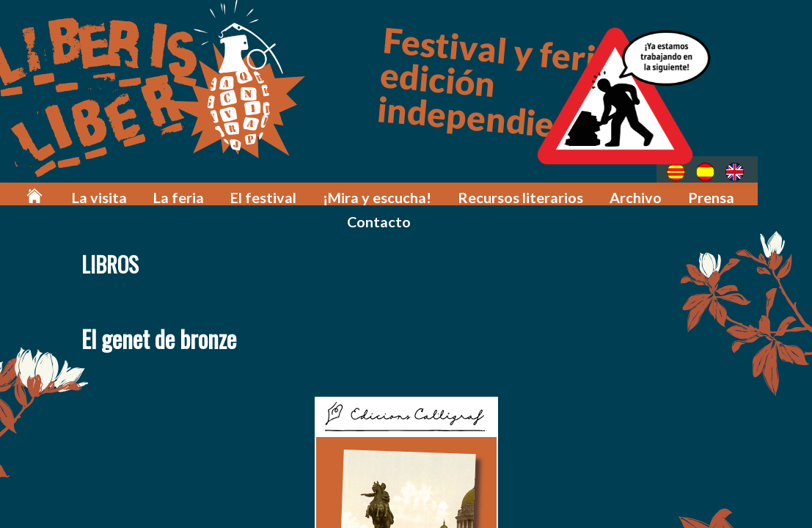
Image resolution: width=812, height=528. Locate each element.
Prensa (665, 192)
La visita (115, 192)
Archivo (596, 192)
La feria (186, 192)
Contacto (740, 192)
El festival (262, 192)
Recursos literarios (492, 192)
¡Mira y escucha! (364, 192)
